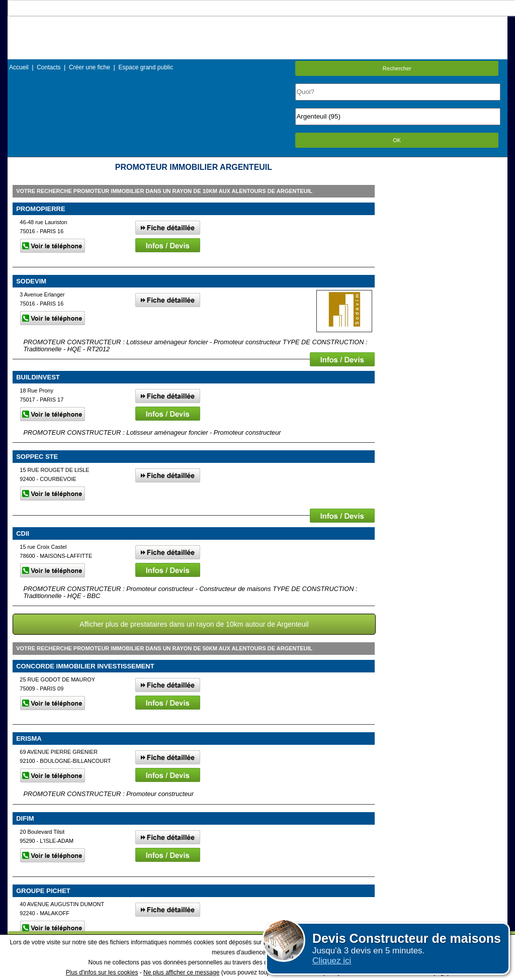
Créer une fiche (90, 67)
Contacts (49, 67)
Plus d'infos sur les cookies (102, 972)
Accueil (19, 67)
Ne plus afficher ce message (181, 972)
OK (397, 140)
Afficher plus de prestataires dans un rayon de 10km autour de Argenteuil (194, 624)
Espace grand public (146, 67)
